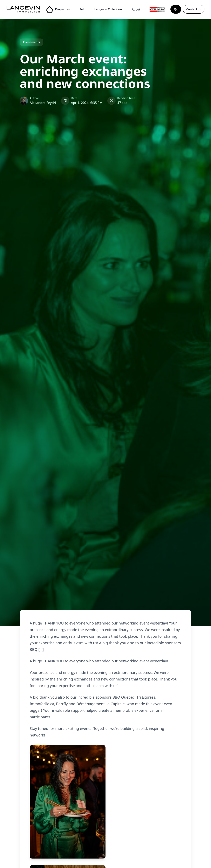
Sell (82, 9)
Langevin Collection (108, 9)
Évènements (32, 42)
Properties (62, 9)
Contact (194, 9)
